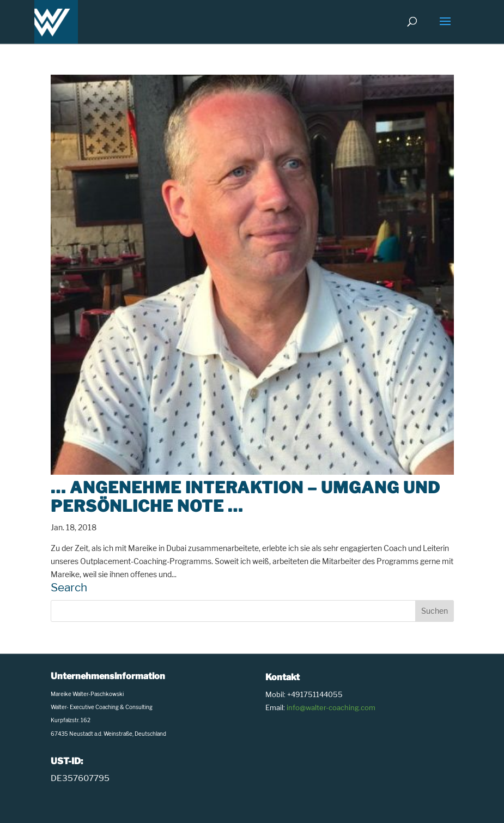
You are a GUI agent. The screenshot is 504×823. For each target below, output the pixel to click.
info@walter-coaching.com (331, 707)
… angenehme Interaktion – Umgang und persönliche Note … (245, 497)
